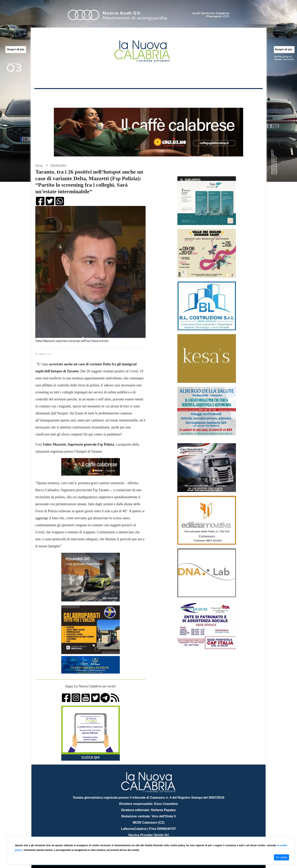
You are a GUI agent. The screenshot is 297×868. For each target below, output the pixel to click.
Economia (134, 95)
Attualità (117, 95)
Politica (90, 95)
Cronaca (75, 95)
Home (44, 94)
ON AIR (247, 96)
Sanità (103, 95)
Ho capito (281, 857)
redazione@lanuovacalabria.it (157, 835)
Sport (149, 95)
